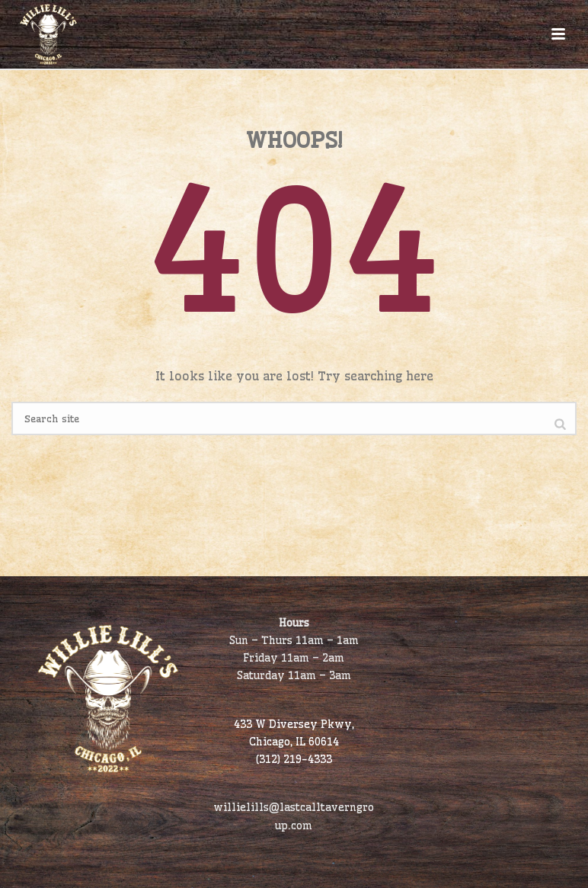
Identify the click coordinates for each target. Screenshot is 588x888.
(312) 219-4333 (294, 759)
